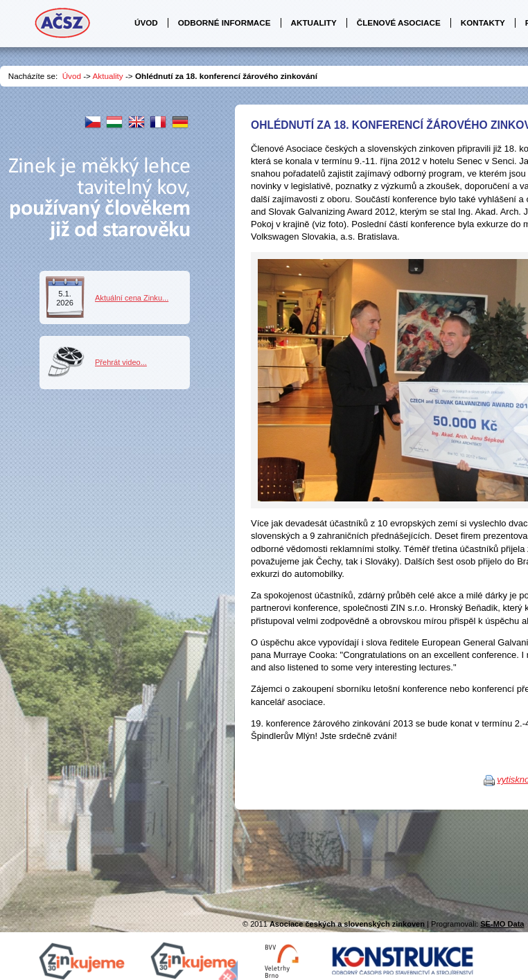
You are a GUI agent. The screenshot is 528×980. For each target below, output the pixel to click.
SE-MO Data (502, 924)
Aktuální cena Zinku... (132, 298)
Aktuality (108, 76)
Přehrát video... (121, 362)
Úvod (72, 76)
